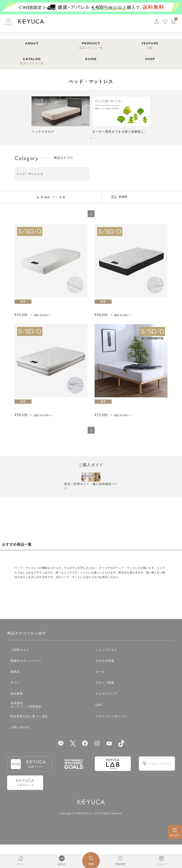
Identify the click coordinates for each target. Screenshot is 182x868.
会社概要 (17, 717)
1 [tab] (91, 140)
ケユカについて (106, 717)
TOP (7, 75)
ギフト (15, 706)
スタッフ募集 (105, 706)
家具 (156, 32)
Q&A (99, 728)
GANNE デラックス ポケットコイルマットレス (130, 315)
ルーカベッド (105, 422)
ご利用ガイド (20, 673)
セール (100, 695)
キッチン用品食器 (14, 32)
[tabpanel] (61, 117)
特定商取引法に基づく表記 (29, 740)
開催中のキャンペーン (26, 684)
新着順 (123, 199)
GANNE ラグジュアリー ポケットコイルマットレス (50, 425)
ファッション (70, 32)
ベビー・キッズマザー (134, 32)
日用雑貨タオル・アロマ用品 (101, 32)
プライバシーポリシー (111, 740)
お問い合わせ (20, 751)
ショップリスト (106, 673)
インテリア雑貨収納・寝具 (43, 32)
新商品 (15, 695)
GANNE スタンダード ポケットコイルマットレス (50, 315)
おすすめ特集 (105, 684)
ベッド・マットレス (36, 75)
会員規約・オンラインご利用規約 (26, 729)
